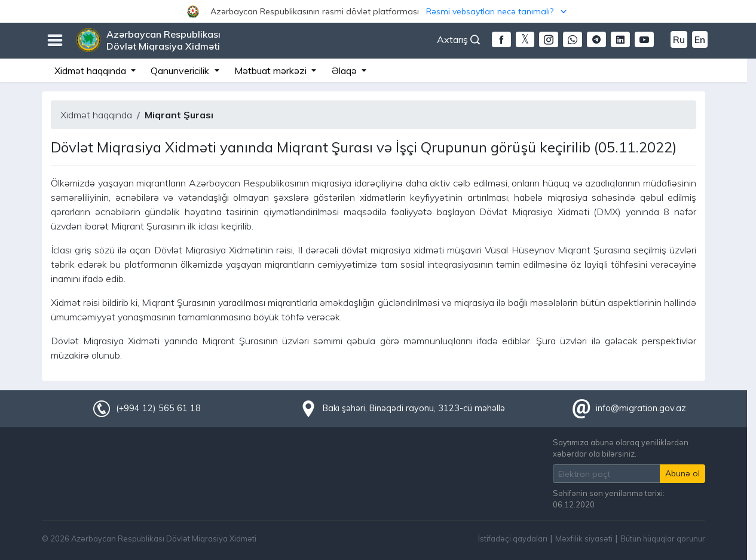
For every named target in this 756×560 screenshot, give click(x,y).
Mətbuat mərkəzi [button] (272, 71)
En (700, 39)
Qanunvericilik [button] (181, 71)
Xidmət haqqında (96, 115)
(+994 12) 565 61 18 (158, 408)
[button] (378, 11)
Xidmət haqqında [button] (91, 71)
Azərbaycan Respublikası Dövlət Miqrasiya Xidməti (163, 40)
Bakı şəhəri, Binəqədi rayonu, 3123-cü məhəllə (414, 408)
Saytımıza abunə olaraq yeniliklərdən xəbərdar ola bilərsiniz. (621, 448)
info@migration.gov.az (641, 408)
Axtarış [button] (458, 39)
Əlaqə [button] (345, 71)
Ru (679, 39)
